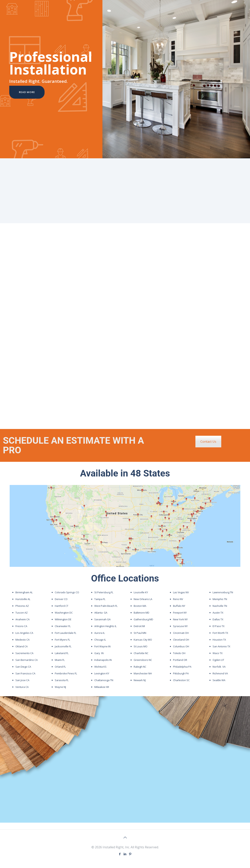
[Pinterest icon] (130, 854)
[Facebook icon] (120, 854)
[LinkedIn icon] (125, 854)
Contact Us (208, 442)
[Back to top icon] (125, 837)
